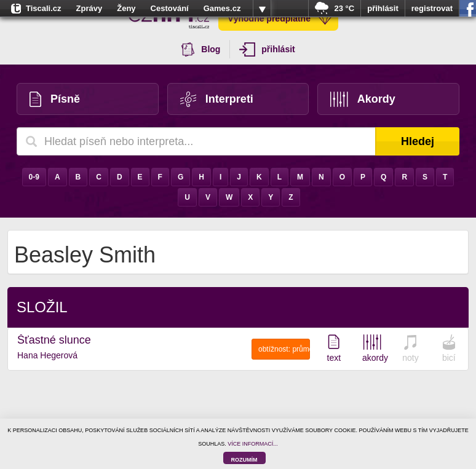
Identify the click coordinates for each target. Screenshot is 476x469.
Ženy (126, 8)
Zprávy (89, 8)
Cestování (170, 8)
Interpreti (217, 99)
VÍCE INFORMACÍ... (253, 444)
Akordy (363, 99)
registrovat (432, 8)
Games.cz (222, 8)
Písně (55, 99)
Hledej (418, 141)
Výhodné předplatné (280, 18)
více (262, 9)
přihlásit (383, 8)
